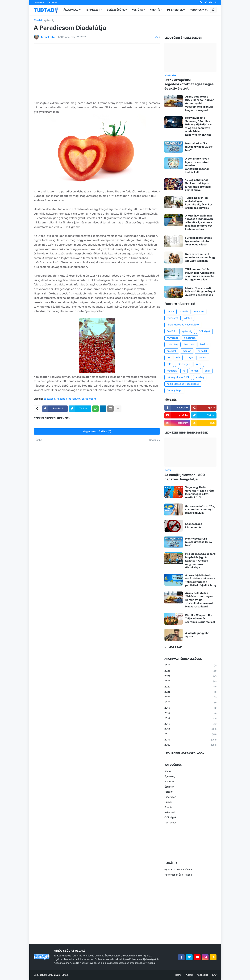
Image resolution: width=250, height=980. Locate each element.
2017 (190, 703)
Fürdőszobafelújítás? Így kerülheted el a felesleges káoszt (199, 241)
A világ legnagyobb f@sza (197, 635)
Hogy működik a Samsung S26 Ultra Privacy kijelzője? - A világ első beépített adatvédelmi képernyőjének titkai (199, 126)
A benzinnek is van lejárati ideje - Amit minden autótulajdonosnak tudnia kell (197, 165)
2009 (190, 745)
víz (168, 358)
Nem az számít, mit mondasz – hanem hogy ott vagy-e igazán (200, 257)
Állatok (168, 771)
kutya (190, 358)
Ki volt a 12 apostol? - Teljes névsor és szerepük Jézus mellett (200, 619)
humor (170, 312)
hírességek (184, 364)
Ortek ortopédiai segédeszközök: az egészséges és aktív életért (189, 84)
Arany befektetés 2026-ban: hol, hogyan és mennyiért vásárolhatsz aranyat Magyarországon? (200, 103)
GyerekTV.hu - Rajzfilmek (178, 870)
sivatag (200, 377)
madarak (172, 371)
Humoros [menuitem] (196, 10)
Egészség (170, 776)
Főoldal (38, 20)
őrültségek (204, 331)
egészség (49, 20)
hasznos (62, 399)
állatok (188, 318)
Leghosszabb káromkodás (194, 526)
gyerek (203, 358)
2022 (190, 687)
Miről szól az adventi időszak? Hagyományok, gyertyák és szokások (201, 292)
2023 (190, 682)
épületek (172, 351)
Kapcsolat (52, 2)
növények (74, 399)
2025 (190, 671)
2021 (190, 692)
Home (178, 975)
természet (172, 318)
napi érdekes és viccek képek (183, 325)
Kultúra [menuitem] (137, 10)
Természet (170, 823)
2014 (190, 719)
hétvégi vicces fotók (178, 377)
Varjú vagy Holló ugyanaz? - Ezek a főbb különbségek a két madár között (200, 492)
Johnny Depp (174, 390)
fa (184, 371)
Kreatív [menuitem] (155, 10)
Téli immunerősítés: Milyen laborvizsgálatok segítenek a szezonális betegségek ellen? (200, 274)
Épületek (169, 787)
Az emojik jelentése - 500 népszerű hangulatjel (185, 477)
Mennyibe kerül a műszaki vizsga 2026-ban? (199, 147)
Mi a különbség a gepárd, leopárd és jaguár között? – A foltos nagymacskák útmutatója (201, 561)
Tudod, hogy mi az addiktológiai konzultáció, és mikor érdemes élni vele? (199, 203)
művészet (172, 338)
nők (178, 358)
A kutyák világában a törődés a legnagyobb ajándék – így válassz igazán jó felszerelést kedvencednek (199, 222)
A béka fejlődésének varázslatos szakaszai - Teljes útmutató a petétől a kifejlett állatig (201, 580)
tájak (207, 371)
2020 (190, 698)
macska (187, 351)
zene (199, 364)
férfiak (195, 371)
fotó (169, 364)
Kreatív (168, 807)
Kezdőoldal (39, 2)
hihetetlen (190, 338)
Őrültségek (170, 817)
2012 (190, 729)
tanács (204, 344)
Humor (168, 802)
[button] (206, 10)
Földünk (171, 331)
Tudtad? (65, 975)
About (189, 975)
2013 (190, 724)
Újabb (39, 440)
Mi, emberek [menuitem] (175, 10)
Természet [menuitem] (93, 10)
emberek (199, 312)
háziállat (202, 351)
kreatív (184, 312)
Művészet (170, 812)
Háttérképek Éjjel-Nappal (178, 875)
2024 (190, 676)
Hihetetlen (170, 797)
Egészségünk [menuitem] (116, 10)
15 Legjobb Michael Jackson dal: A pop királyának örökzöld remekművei (198, 185)
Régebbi (154, 440)
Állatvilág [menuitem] (71, 10)
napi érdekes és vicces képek (183, 384)
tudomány (172, 344)
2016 (190, 708)
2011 (190, 735)
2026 (190, 666)
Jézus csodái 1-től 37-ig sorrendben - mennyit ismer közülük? (200, 509)
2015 (190, 713)
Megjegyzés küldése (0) (97, 431)
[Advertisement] (97, 72)
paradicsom (89, 399)
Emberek (169, 782)
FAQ (214, 975)
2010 (190, 740)
